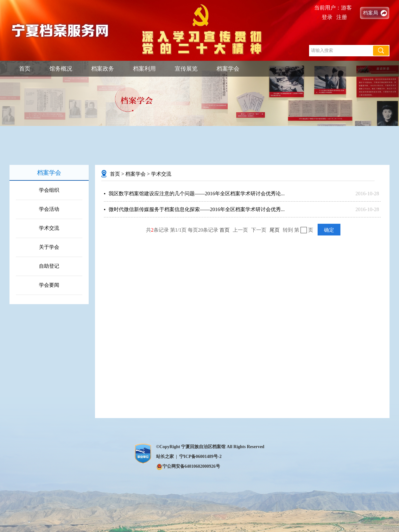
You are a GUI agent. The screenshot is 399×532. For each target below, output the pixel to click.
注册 (342, 17)
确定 (329, 230)
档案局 (370, 13)
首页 (25, 69)
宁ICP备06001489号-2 (200, 457)
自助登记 (49, 266)
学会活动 (49, 209)
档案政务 (103, 69)
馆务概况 (61, 69)
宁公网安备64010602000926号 (188, 466)
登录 (327, 17)
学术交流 (49, 228)
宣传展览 (186, 69)
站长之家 (165, 457)
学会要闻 (49, 285)
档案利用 (144, 69)
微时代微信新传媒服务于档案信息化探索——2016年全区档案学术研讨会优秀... (197, 209)
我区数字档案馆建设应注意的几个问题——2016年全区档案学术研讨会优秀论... (197, 194)
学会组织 (49, 190)
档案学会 (228, 69)
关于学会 (49, 247)
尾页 (275, 230)
